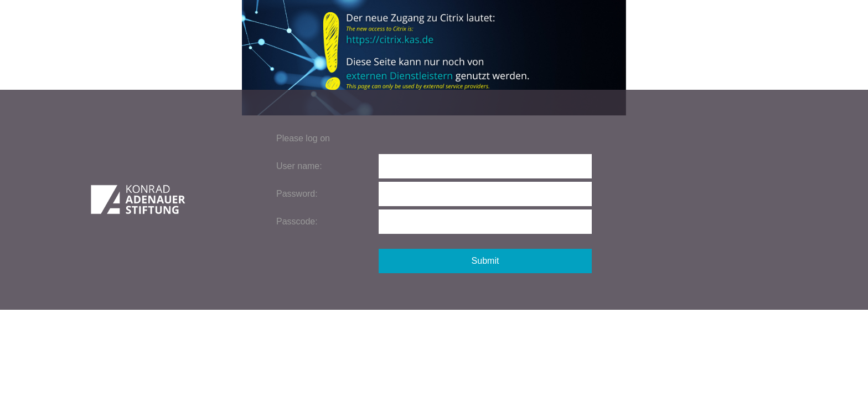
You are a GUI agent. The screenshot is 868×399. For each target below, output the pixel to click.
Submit (485, 261)
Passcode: (297, 221)
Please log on (303, 138)
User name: (299, 166)
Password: (297, 194)
